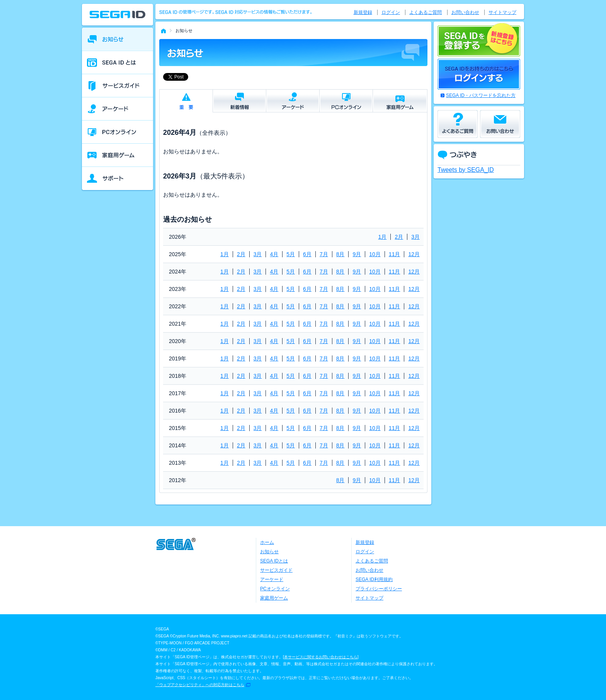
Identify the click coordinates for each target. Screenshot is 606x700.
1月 (383, 237)
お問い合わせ (465, 12)
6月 (307, 254)
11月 (395, 254)
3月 (415, 237)
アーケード (272, 579)
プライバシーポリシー (379, 589)
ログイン (391, 12)
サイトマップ (502, 12)
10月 (375, 254)
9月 (357, 254)
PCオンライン (275, 589)
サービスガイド (276, 570)
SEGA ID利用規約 (374, 579)
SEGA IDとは (274, 561)
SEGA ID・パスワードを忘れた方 (481, 95)
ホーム (267, 542)
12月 (414, 254)
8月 (340, 254)
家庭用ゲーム (274, 598)
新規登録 (363, 12)
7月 (324, 254)
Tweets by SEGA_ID (466, 170)
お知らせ (269, 552)
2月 (399, 237)
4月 (274, 254)
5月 (291, 254)
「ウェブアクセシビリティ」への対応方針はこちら (200, 685)
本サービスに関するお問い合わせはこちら (321, 657)
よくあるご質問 (426, 12)
